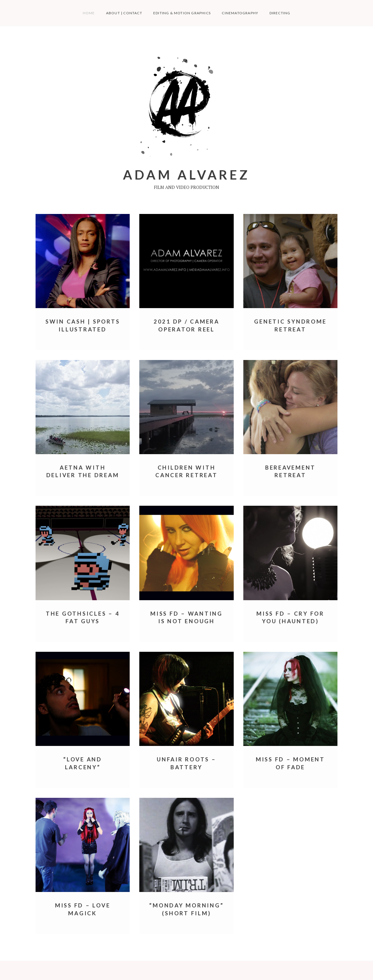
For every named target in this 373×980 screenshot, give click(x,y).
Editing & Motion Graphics (182, 13)
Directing (280, 13)
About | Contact (124, 13)
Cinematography (240, 13)
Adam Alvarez (186, 174)
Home (89, 13)
